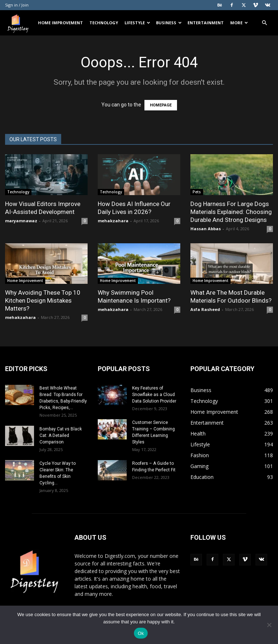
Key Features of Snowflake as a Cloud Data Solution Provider (154, 395)
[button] (264, 23)
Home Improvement (60, 23)
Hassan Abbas (206, 229)
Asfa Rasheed (205, 309)
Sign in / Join (17, 5)
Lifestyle (137, 23)
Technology (104, 23)
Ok (141, 633)
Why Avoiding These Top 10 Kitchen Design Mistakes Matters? (43, 300)
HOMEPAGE (161, 105)
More (239, 23)
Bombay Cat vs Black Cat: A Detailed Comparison (61, 435)
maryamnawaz (21, 221)
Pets (197, 192)
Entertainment (206, 23)
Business (169, 23)
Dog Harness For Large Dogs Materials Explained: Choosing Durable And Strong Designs (231, 212)
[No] (269, 625)
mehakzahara (113, 221)
